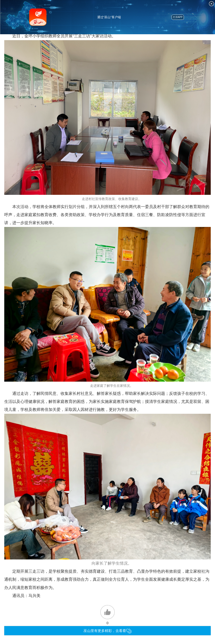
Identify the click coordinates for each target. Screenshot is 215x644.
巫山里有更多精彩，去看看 (107, 631)
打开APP (178, 17)
